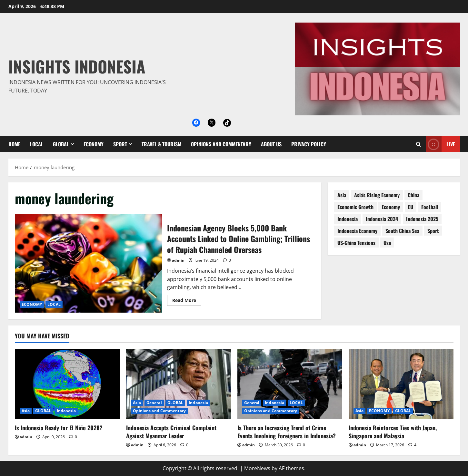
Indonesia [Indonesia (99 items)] (348, 219)
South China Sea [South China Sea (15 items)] (402, 231)
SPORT (120, 144)
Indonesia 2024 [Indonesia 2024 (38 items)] (382, 219)
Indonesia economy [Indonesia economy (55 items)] (357, 231)
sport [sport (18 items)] (433, 231)
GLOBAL (61, 144)
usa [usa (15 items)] (387, 243)
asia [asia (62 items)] (342, 195)
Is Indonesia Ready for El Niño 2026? (59, 428)
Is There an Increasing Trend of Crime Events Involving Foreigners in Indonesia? (287, 432)
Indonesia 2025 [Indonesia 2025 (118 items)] (422, 219)
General (154, 403)
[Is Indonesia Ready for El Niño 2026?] (67, 384)
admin (178, 260)
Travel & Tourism (161, 144)
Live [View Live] (440, 144)
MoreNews (257, 468)
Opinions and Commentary (221, 144)
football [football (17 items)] (430, 207)
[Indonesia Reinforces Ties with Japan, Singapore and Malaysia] (401, 384)
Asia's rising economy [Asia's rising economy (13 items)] (377, 195)
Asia (26, 411)
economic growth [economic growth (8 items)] (355, 207)
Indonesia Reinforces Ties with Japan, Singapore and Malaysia (393, 432)
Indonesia (66, 411)
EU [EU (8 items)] (411, 207)
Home (14, 144)
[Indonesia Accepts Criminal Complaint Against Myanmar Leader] (179, 384)
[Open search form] (418, 144)
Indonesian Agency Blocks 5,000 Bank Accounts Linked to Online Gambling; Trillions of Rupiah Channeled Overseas (89, 263)
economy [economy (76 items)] (391, 207)
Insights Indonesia (77, 66)
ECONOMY (94, 144)
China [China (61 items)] (413, 195)
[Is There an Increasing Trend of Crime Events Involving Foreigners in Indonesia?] (290, 384)
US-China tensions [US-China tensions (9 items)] (356, 243)
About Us (271, 144)
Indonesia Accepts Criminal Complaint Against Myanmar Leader (171, 432)
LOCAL (37, 144)
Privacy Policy (309, 144)
